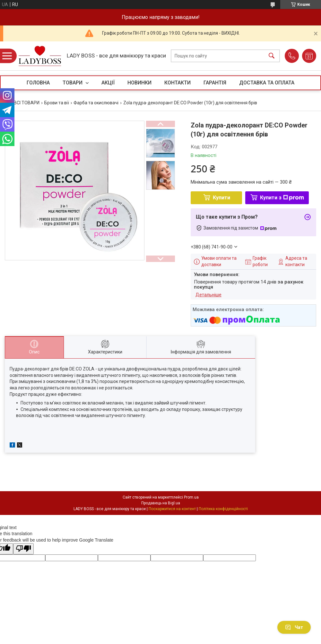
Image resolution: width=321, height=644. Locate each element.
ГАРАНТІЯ (215, 83)
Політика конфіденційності (223, 509)
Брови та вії (57, 103)
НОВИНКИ (139, 83)
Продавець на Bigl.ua (161, 503)
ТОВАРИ (73, 83)
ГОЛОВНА (38, 83)
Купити (221, 198)
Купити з (282, 198)
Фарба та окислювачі (96, 103)
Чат (294, 627)
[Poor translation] (23, 549)
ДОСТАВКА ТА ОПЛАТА (267, 83)
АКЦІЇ (108, 83)
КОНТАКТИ (178, 83)
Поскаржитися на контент (172, 509)
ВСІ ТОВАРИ (27, 103)
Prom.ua (191, 497)
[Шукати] (272, 56)
